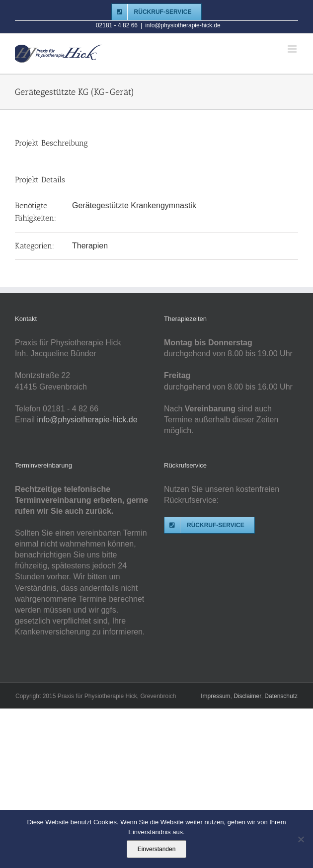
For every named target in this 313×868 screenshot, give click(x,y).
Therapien (90, 246)
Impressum (215, 696)
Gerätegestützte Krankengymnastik (134, 205)
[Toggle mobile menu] (293, 49)
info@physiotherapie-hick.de (183, 25)
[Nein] (301, 839)
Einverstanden (157, 849)
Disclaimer (247, 696)
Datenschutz (281, 696)
